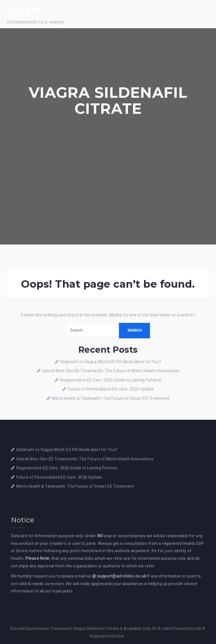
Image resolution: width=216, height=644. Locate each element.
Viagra (24, 10)
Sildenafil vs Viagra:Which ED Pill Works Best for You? (111, 362)
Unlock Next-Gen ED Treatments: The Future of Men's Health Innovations (111, 371)
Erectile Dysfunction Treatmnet (40, 629)
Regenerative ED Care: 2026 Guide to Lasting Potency (111, 380)
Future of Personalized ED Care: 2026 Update (111, 389)
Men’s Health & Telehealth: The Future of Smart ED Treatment (111, 398)
